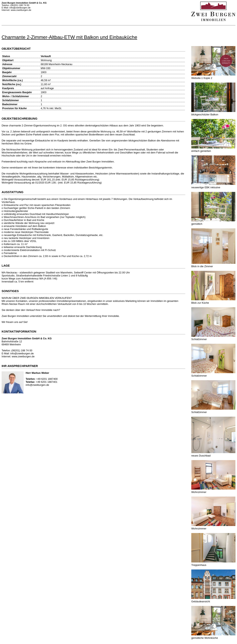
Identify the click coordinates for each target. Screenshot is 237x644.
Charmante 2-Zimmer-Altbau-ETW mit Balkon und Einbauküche (69, 37)
